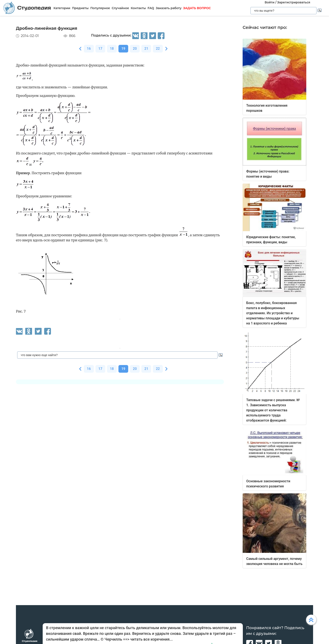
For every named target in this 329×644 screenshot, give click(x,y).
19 (123, 49)
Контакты (138, 8)
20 (135, 49)
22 (158, 49)
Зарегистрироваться (294, 2)
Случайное (120, 8)
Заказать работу (169, 8)
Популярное (100, 8)
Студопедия (27, 8)
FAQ (151, 8)
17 (100, 49)
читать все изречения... (152, 639)
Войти (270, 2)
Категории (62, 8)
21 (146, 49)
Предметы (80, 8)
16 (89, 49)
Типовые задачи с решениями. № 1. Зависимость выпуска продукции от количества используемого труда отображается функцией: (273, 410)
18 (112, 49)
